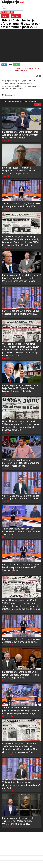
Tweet (10, 64)
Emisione (5, 16)
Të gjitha (38, 105)
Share (4, 65)
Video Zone (16, 16)
